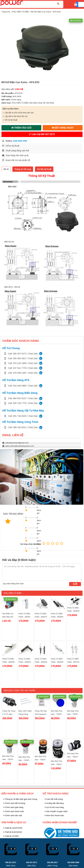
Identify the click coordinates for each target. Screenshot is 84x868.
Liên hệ (42, 134)
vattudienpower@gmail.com (17, 443)
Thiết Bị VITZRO (11, 836)
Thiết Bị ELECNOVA (13, 832)
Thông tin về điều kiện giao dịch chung (20, 799)
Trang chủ (6, 12)
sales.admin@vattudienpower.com (20, 446)
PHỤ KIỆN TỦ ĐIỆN (20, 12)
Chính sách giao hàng (13, 807)
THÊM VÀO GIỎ (21, 128)
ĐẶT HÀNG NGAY (63, 128)
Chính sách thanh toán (14, 811)
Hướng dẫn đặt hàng (54, 803)
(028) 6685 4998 (20, 141)
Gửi (75, 584)
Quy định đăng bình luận (13, 584)
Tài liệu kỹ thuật (44, 169)
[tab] (6, 169)
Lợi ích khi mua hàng (54, 807)
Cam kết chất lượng (54, 799)
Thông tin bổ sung (23, 169)
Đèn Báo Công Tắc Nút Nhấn (42, 103)
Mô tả (6, 169)
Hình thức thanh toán (54, 815)
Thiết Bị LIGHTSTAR (13, 828)
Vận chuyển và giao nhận (56, 811)
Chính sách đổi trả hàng (14, 803)
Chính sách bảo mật (13, 815)
